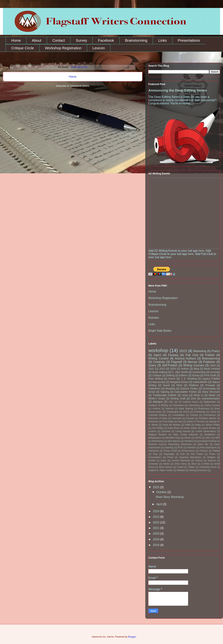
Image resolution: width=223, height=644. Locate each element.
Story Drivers (166, 467)
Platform (194, 385)
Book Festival (212, 369)
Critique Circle (23, 48)
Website (181, 470)
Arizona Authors (185, 358)
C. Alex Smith (180, 372)
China (186, 412)
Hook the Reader (172, 425)
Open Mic (203, 444)
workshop (158, 350)
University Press (208, 467)
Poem (212, 454)
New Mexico (174, 441)
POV (180, 447)
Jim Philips (158, 428)
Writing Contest (158, 358)
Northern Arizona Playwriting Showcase (170, 444)
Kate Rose (174, 428)
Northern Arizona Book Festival (201, 441)
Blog (196, 369)
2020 (213, 365)
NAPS (198, 438)
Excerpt (190, 418)
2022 (183, 351)
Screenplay (209, 389)
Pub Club (192, 355)
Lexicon (99, 48)
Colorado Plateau (158, 415)
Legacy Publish (211, 379)
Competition (178, 415)
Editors (183, 375)
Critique (157, 375)
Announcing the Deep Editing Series (178, 90)
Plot (183, 454)
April (160, 504)
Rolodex (154, 318)
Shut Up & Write (200, 464)
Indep (198, 425)
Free (180, 421)
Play (155, 454)
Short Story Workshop (170, 497)
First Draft (210, 375)
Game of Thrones (196, 421)
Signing (165, 392)
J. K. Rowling (189, 379)
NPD (217, 438)
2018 (156, 545)
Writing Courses (194, 365)
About (37, 40)
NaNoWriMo (200, 382)
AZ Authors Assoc (188, 402)
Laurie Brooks (209, 428)
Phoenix (204, 451)
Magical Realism (157, 434)
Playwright (169, 454)
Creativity (159, 362)
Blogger (132, 637)
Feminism (153, 421)
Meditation (210, 434)
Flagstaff (176, 362)
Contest (194, 415)
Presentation (155, 457)
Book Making (160, 372)
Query (152, 365)
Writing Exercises (198, 470)
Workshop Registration (63, 48)
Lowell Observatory (206, 431)
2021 (151, 369)
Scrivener (153, 464)
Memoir (193, 362)
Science (212, 460)
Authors (156, 408)
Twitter (191, 467)
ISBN (188, 425)
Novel (167, 385)
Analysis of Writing (158, 405)
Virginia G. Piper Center (161, 470)
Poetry (216, 351)
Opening (169, 447)
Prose (170, 457)
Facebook (106, 40)
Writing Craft (178, 398)
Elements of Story (158, 418)
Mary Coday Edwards (186, 434)
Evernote (177, 418)
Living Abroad (183, 431)
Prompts (210, 385)
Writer (212, 395)
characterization (211, 398)
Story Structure (211, 392)
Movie (187, 438)
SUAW (152, 460)
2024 (173, 369)
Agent (157, 355)
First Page (168, 421)
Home (16, 40)
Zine (194, 398)
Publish (210, 355)
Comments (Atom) (80, 86)
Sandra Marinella (181, 460)
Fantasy (173, 355)
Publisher (209, 362)
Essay (196, 375)
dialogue (158, 402)
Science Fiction (189, 389)
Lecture (152, 431)
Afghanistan (210, 402)
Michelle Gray (173, 438)
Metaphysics (155, 438)
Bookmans (204, 408)
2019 (156, 539)
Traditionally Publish (165, 395)
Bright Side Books (160, 331)
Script (152, 392)
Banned (170, 408)
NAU (208, 438)
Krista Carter (190, 428)
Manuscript (159, 382)
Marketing (200, 351)
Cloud (213, 412)
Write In (198, 395)
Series (166, 464)
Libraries (166, 431)
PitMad (216, 451)
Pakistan (191, 447)
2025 (156, 487)
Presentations (189, 40)
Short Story (181, 464)
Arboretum (178, 405)
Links (163, 40)
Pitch (179, 385)
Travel (180, 467)
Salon (163, 460)
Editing (170, 375)
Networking (158, 441)
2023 (162, 369)
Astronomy (194, 405)
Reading (170, 389)
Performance (188, 451)
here (201, 251)
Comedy (215, 372)
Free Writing (156, 379)
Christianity (200, 412)
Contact (59, 40)
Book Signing (186, 408)
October (162, 492)
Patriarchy (154, 451)
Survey (82, 40)
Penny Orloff (170, 451)
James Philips (213, 425)
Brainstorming (136, 40)
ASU (171, 402)
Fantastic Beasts (207, 418)
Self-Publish (170, 365)
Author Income (212, 405)
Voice (185, 395)
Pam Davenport (208, 447)
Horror (172, 379)
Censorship (199, 372)
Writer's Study (157, 398)
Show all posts (79, 67)
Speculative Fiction (186, 392)
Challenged (172, 412)
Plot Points (197, 454)
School (199, 460)
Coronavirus (210, 415)
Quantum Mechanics (190, 457)
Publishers (154, 389)
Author (185, 369)
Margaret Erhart (179, 382)
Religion (211, 457)
